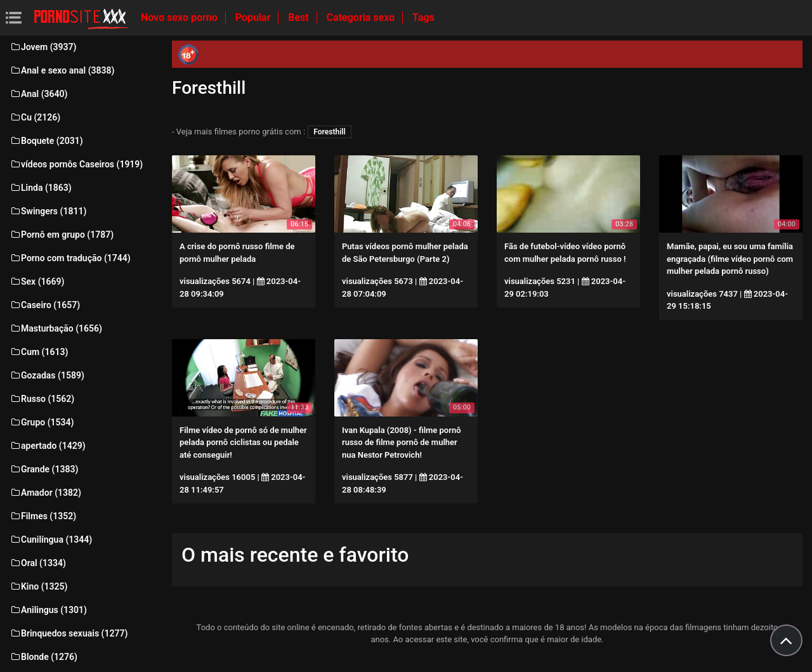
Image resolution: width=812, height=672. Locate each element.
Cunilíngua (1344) (51, 540)
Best (299, 17)
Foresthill (329, 132)
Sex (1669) (37, 281)
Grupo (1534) (42, 422)
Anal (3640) (38, 94)
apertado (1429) (48, 446)
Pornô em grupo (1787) (62, 235)
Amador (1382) (45, 493)
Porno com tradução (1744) (70, 258)
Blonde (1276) (43, 657)
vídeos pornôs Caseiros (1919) (76, 164)
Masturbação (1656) (56, 328)
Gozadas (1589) (47, 375)
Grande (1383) (44, 469)
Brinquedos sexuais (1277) (69, 633)
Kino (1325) (39, 586)
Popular (254, 17)
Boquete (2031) (46, 141)
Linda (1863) (41, 188)
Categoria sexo (362, 17)
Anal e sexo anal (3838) (62, 70)
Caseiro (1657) (45, 305)
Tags (423, 17)
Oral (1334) (38, 563)
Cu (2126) (35, 117)
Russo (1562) (42, 399)
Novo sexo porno (180, 17)
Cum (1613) (39, 352)
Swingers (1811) (48, 211)
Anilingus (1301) (48, 610)
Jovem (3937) (43, 47)
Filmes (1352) (43, 516)
